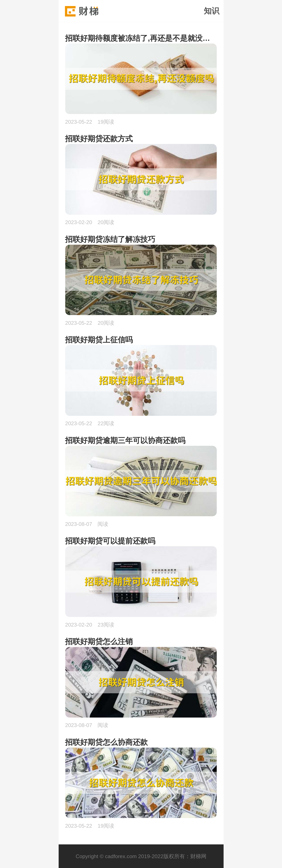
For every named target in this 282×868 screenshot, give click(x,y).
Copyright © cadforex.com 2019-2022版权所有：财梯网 (141, 856)
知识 (212, 11)
